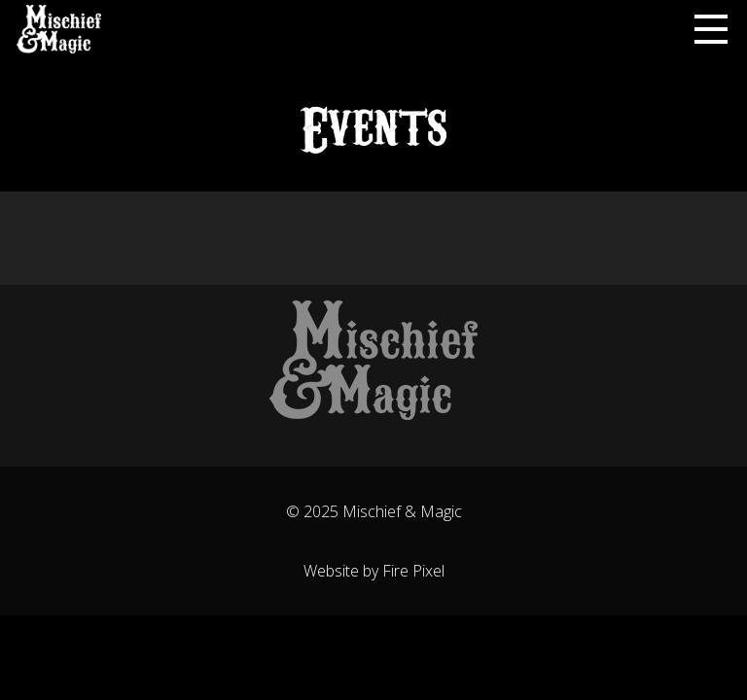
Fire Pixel (413, 571)
